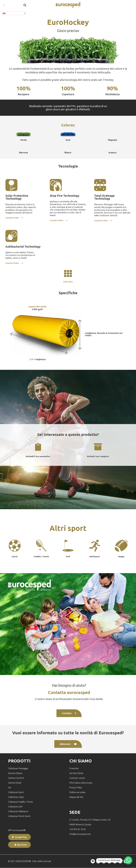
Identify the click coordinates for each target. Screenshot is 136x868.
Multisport (95, 557)
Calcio (15, 557)
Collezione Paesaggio (18, 768)
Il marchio (74, 768)
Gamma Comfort (16, 778)
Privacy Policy (76, 787)
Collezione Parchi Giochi (19, 816)
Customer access (77, 778)
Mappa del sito (76, 797)
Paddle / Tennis (41, 557)
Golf (68, 557)
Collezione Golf (15, 807)
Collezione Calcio (16, 797)
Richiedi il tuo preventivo (38, 456)
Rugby (121, 557)
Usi (9, 787)
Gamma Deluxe (15, 773)
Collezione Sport (16, 792)
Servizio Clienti (76, 773)
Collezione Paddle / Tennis (21, 802)
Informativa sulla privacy (81, 783)
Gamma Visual (15, 783)
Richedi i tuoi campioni (98, 456)
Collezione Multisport (18, 811)
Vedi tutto (68, 282)
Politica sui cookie (77, 792)
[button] (4, 5)
